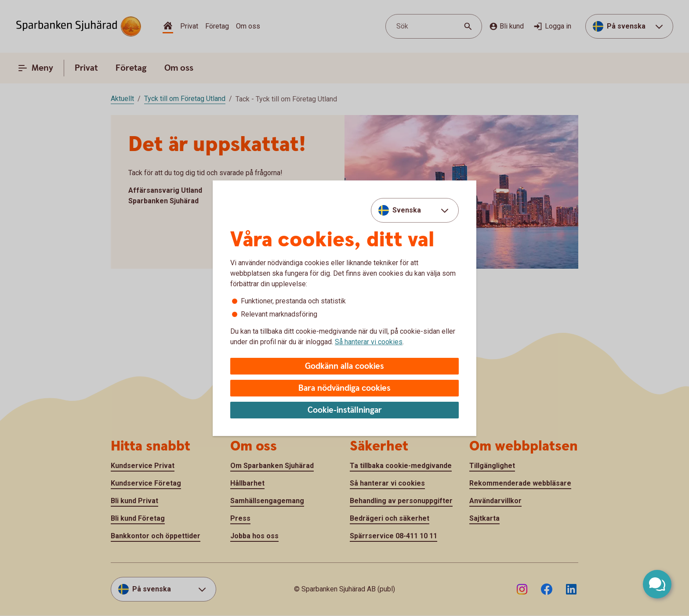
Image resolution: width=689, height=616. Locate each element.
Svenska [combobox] (407, 210)
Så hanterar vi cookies (369, 342)
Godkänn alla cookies (344, 366)
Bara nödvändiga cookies (344, 388)
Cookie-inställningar (345, 410)
